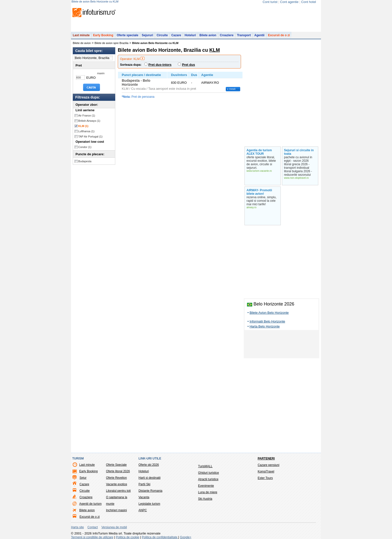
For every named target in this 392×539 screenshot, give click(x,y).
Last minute (81, 35)
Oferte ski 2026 (149, 465)
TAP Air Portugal (90, 136)
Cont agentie (289, 2)
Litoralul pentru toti (118, 491)
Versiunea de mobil (114, 527)
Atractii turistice (208, 479)
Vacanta (144, 497)
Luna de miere (208, 492)
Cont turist (270, 2)
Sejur (83, 478)
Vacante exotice (117, 484)
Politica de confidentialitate (160, 537)
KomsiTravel (266, 471)
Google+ (186, 537)
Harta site (77, 527)
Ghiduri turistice (208, 473)
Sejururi (147, 35)
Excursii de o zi (279, 35)
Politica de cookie (127, 537)
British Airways (89, 121)
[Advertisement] (281, 345)
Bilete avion (208, 35)
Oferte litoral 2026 (118, 471)
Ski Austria (205, 499)
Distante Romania (150, 491)
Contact (93, 527)
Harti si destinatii (149, 478)
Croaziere (227, 35)
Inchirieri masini (116, 510)
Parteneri (266, 458)
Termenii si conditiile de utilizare (92, 537)
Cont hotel (309, 2)
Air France (87, 115)
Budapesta (85, 161)
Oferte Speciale (116, 465)
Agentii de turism (90, 504)
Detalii (232, 89)
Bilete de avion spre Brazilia (111, 43)
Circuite (162, 35)
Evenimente (206, 486)
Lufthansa (86, 131)
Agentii (259, 35)
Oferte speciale (127, 35)
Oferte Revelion (116, 478)
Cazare (176, 35)
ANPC (143, 510)
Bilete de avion (82, 43)
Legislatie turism (149, 504)
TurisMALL (205, 466)
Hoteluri (190, 35)
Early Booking (103, 35)
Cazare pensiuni (269, 465)
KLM (83, 126)
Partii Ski (144, 484)
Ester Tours (265, 478)
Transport (244, 35)
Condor (85, 147)
